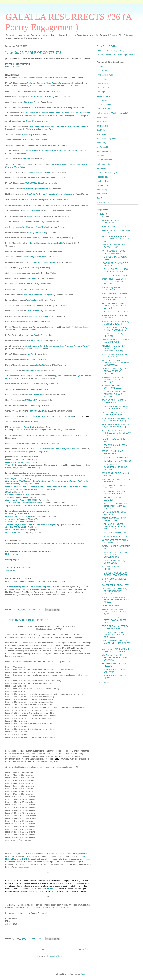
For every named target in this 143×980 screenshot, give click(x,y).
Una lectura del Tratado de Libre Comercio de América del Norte (35, 115)
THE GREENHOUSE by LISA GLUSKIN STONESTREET (114, 574)
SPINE (8, 492)
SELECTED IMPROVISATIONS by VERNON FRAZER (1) (115, 420)
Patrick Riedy (102, 177)
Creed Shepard (103, 87)
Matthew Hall (102, 156)
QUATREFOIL (32, 405)
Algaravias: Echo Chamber (18, 506)
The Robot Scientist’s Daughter (38, 295)
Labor (25, 422)
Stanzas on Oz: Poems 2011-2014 (21, 500)
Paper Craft (29, 427)
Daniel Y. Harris (103, 96)
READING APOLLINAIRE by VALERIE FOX (114, 401)
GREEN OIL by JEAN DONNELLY (116, 275)
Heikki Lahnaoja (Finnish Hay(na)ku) (112, 113)
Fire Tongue (11, 478)
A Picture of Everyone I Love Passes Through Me (48, 83)
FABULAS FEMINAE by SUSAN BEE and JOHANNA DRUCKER (115, 371)
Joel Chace (102, 134)
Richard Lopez (103, 185)
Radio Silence (32, 216)
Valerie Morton (103, 202)
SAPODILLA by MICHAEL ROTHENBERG (113, 452)
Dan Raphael (102, 92)
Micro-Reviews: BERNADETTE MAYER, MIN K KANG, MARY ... (115, 643)
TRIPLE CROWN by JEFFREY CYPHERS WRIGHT (115, 627)
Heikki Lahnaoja (13, 554)
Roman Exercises (33, 222)
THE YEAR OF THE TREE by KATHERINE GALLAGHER (114, 329)
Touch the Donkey (14, 465)
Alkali (29, 140)
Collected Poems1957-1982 (18, 495)
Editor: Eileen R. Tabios (107, 46)
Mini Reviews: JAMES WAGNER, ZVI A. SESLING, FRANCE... (116, 650)
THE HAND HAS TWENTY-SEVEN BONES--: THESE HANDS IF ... (114, 620)
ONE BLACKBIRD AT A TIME (38, 305)
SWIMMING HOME (33, 370)
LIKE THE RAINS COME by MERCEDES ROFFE (113, 414)
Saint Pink (30, 354)
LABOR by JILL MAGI (111, 606)
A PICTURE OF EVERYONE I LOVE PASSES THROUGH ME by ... (116, 239)
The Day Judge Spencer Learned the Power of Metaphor (31, 524)
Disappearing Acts (61, 164)
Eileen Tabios (14, 67)
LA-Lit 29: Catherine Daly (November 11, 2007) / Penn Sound (47, 430)
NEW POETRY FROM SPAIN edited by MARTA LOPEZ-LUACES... (114, 506)
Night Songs (39, 200)
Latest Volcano (31, 273)
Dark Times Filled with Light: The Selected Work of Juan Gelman (58, 126)
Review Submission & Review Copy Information (117, 55)
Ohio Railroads (33, 311)
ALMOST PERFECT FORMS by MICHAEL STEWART (115, 323)
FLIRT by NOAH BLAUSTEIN (114, 536)
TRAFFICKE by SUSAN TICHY (115, 312)
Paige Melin (102, 168)
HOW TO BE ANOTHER (35, 384)
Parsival (26, 134)
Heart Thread (31, 268)
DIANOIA (9, 514)
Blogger (84, 974)
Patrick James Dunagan (107, 173)
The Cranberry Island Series (35, 227)
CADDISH (29, 322)
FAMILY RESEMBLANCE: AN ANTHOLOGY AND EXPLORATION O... (114, 555)
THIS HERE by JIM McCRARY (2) (116, 461)
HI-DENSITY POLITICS (16, 533)
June (104, 683)
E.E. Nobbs (102, 100)
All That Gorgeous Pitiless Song (41, 262)
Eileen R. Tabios (104, 105)
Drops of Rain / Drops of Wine (19, 516)
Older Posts (84, 949)
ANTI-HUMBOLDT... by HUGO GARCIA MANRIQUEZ (115, 270)
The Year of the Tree (36, 178)
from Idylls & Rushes (38, 316)
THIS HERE (31, 284)
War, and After (29, 389)
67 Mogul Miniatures (38, 91)
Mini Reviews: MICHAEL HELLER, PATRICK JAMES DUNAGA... (114, 657)
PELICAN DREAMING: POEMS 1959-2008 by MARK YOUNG (115, 407)
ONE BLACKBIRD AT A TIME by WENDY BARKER (116, 480)
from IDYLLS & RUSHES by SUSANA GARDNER (114, 493)
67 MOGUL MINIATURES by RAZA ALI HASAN (114, 246)
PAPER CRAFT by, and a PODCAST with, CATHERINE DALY (115, 612)
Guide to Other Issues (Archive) (110, 50)
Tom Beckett (102, 194)
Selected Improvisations (35, 251)
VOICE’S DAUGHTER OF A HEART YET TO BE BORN (48, 416)
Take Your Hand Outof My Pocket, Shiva (24, 503)
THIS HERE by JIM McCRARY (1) (116, 457)
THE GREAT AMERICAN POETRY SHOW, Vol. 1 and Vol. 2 (55, 449)
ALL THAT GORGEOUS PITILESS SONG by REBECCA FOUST (116, 433)
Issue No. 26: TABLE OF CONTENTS (33, 52)
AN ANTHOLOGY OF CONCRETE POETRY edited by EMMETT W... (115, 363)
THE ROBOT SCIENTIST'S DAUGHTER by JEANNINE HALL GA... (114, 467)
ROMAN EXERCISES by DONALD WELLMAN (112, 387)
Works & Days (12, 459)
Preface (52, 889)
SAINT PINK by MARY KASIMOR (116, 533)
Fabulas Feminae (32, 211)
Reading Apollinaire (36, 232)
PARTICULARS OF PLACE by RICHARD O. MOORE (115, 252)
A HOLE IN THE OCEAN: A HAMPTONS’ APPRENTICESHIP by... (113, 348)
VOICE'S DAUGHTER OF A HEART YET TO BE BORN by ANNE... (115, 600)
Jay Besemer (102, 126)
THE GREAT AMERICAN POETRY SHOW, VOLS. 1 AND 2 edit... (114, 635)
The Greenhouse (36, 395)
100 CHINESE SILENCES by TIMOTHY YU (114, 298)
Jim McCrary (102, 130)
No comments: (35, 609)
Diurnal (9, 530)
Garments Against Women (36, 189)
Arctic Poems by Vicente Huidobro (44, 107)
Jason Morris (102, 122)
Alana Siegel (102, 66)
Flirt (28, 360)
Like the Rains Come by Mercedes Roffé (47, 243)
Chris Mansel (102, 83)
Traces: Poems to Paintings (18, 476)
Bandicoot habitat (33, 300)
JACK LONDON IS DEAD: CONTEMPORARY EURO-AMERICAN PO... (114, 526)
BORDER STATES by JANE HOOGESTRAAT (114, 519)
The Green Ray (31, 102)
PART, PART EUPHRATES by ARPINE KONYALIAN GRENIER (114, 591)
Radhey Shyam (12, 560)
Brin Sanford (102, 79)
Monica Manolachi (105, 160)
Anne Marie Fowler (105, 75)
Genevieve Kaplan (105, 109)
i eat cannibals (31, 335)
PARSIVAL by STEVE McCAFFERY (111, 289)
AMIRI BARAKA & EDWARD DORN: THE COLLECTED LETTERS (114, 306)
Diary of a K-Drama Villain (17, 462)
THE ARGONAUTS (14, 497)
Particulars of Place (42, 97)
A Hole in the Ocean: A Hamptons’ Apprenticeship (49, 194)
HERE (25, 859)
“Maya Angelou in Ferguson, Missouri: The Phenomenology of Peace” (37, 543)
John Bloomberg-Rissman (108, 138)
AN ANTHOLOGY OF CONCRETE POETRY (45, 205)
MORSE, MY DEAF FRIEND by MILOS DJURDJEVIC (115, 541)
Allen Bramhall (103, 71)
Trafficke (26, 159)
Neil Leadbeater (104, 164)
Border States (33, 341)
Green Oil (30, 121)
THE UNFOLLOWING (35, 183)
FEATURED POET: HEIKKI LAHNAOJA (113, 671)
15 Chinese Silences (15, 522)
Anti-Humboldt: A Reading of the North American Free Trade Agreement (57, 113)
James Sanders (103, 117)
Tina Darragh (102, 190)
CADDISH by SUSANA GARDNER (111, 499)
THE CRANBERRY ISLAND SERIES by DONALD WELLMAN (113, 394)
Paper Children (35, 78)
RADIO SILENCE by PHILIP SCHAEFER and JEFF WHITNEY (114, 380)
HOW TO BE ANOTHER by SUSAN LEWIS (113, 562)
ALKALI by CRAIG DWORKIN (114, 294)
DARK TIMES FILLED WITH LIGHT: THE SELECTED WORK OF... (114, 281)
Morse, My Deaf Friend (39, 365)
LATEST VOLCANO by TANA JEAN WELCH (114, 446)
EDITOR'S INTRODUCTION (27, 620)
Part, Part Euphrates (38, 411)
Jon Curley (101, 143)
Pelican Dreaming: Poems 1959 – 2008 (42, 238)
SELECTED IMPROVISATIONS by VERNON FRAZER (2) (115, 426)
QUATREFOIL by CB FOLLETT (115, 585)
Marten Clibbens (104, 151)
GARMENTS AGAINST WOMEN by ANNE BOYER (115, 341)
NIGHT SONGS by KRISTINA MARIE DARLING (114, 356)
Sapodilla (30, 278)
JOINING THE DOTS (37, 581)
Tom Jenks (10, 570)
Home (43, 949)
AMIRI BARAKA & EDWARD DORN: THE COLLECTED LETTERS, (55, 151)
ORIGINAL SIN (31, 400)
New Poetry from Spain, (39, 327)
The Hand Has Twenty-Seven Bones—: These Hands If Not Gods (55, 435)
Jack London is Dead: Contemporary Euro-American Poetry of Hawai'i (57, 346)
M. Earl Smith (103, 147)
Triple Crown (30, 443)
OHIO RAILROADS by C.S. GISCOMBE (113, 487)
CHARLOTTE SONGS (15, 527)
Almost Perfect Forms (39, 172)
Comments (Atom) (54, 956)
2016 (102, 214)
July (104, 217)
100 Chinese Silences (45, 145)
